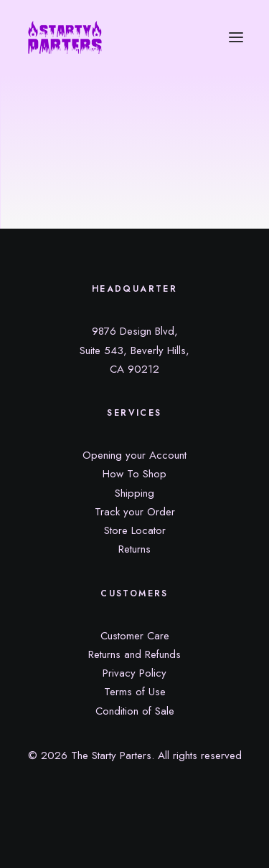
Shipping (134, 493)
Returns (134, 549)
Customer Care (135, 636)
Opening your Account (134, 455)
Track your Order (135, 512)
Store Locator (135, 530)
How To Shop (134, 474)
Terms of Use (135, 692)
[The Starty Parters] (72, 37)
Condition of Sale (135, 711)
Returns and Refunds (134, 654)
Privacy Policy (134, 673)
